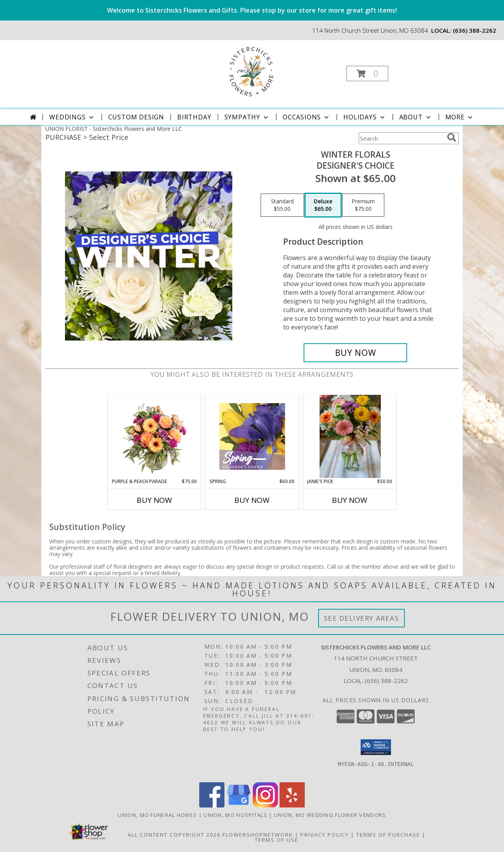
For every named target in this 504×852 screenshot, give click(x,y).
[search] (452, 138)
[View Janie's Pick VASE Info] (349, 436)
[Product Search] (401, 138)
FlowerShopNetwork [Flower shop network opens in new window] (258, 835)
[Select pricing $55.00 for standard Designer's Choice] (282, 205)
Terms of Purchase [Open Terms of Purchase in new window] (388, 835)
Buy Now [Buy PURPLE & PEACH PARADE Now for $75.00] (154, 500)
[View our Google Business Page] (239, 805)
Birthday (194, 117)
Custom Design (136, 117)
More (460, 117)
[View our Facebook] (212, 805)
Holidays (365, 117)
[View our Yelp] (292, 805)
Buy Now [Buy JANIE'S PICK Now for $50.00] (350, 500)
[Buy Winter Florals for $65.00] (355, 353)
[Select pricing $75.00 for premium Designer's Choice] (363, 205)
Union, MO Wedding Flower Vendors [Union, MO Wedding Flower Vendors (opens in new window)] (330, 815)
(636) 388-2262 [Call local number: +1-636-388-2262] (474, 30)
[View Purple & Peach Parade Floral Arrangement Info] (155, 436)
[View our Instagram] (265, 805)
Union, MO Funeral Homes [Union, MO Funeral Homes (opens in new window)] (157, 815)
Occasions (307, 117)
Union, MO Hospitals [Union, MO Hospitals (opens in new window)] (235, 815)
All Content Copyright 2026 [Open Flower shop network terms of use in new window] (174, 835)
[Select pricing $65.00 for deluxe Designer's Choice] (323, 205)
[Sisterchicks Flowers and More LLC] (251, 71)
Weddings (72, 117)
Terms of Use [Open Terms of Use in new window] (277, 840)
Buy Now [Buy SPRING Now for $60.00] (252, 500)
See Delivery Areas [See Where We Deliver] (362, 618)
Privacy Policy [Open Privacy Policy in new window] (325, 835)
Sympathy (247, 117)
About (416, 117)
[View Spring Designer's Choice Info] (252, 436)
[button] (367, 73)
